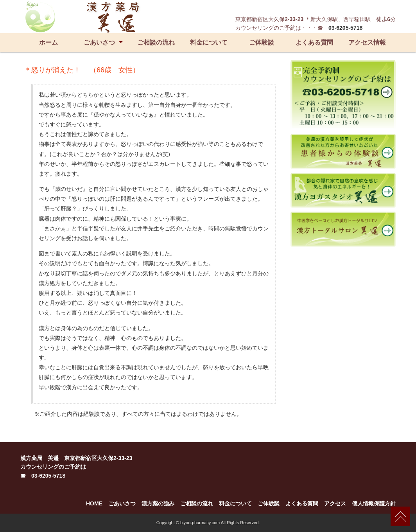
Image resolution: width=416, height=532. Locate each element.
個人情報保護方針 (374, 503)
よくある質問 (314, 42)
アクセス (335, 503)
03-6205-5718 (345, 28)
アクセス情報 (367, 42)
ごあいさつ (99, 42)
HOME (94, 503)
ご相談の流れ (156, 42)
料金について (209, 42)
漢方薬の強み (158, 503)
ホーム (48, 42)
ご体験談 (262, 42)
